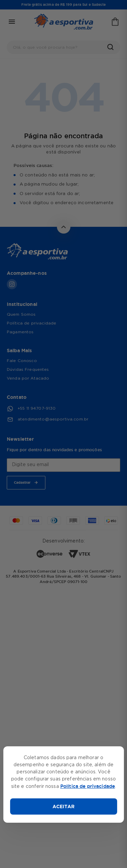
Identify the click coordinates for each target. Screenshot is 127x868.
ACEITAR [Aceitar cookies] (63, 806)
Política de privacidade (88, 786)
